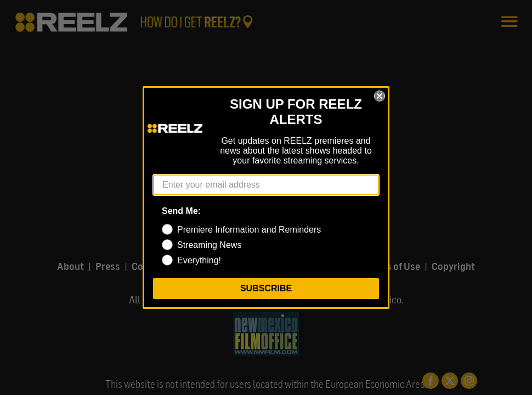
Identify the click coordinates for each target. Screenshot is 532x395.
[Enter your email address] (266, 185)
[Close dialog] (380, 96)
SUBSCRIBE (266, 288)
